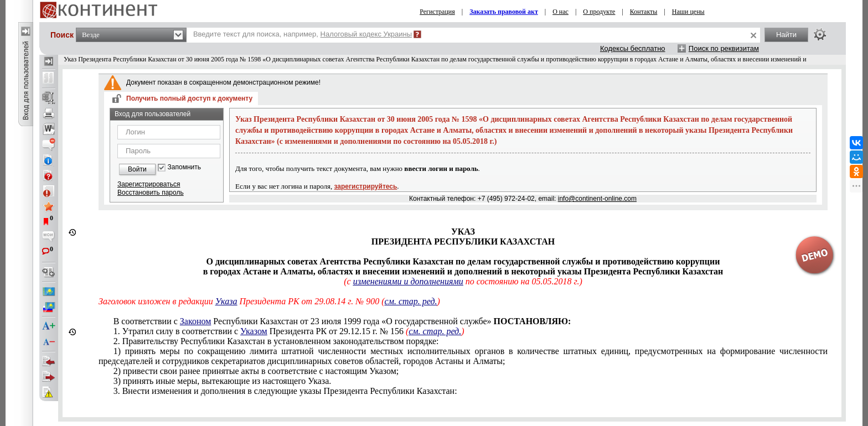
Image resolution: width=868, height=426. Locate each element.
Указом (254, 331)
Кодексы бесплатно (633, 48)
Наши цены (688, 12)
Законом (195, 321)
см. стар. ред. (411, 301)
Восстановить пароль (151, 193)
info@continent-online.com (597, 199)
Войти (137, 169)
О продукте (599, 12)
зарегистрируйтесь (366, 186)
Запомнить (184, 167)
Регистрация (437, 12)
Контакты (644, 12)
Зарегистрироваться (149, 184)
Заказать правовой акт (504, 12)
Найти (786, 35)
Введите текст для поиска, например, (303, 34)
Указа (226, 301)
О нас (560, 12)
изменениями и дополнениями (408, 281)
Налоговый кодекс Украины (366, 34)
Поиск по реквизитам (724, 48)
